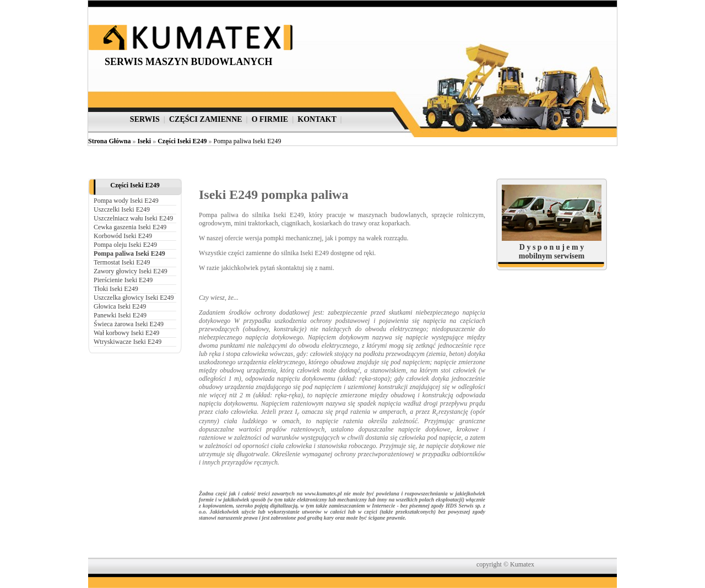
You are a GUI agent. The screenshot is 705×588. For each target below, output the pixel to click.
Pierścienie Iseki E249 (123, 280)
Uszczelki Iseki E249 (122, 209)
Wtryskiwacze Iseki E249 (128, 342)
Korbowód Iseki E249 (123, 236)
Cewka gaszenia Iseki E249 (130, 227)
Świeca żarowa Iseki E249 (129, 324)
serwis (145, 119)
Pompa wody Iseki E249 (126, 201)
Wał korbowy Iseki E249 (126, 333)
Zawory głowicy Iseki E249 (131, 271)
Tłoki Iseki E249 (116, 289)
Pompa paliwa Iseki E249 (247, 141)
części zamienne (206, 119)
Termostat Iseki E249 (122, 262)
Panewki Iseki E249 (120, 315)
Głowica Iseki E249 (120, 306)
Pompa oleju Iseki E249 (125, 245)
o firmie (270, 119)
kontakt (317, 119)
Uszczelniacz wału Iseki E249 (133, 218)
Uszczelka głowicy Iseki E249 (134, 298)
